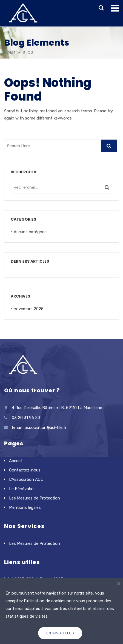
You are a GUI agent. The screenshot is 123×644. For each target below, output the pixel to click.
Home (10, 53)
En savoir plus (60, 633)
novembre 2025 (29, 309)
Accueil (16, 461)
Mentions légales (25, 507)
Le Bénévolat (22, 489)
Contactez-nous (25, 470)
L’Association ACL (26, 479)
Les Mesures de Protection (35, 498)
